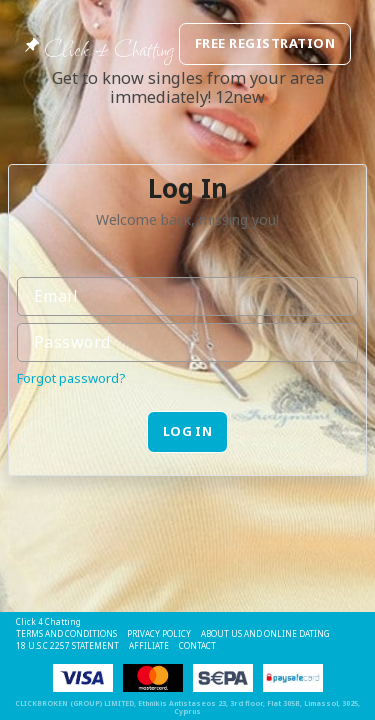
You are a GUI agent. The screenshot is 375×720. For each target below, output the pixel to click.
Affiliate (149, 645)
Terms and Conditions (66, 633)
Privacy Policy (159, 633)
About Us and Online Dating (265, 633)
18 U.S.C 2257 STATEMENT (67, 645)
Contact (197, 645)
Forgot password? (71, 378)
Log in (188, 431)
